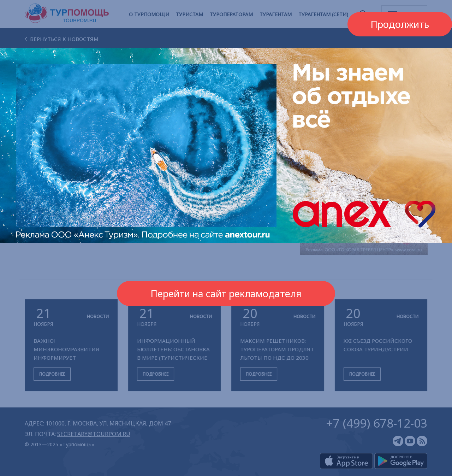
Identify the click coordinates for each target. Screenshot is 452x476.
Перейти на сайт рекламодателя (226, 293)
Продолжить (400, 24)
